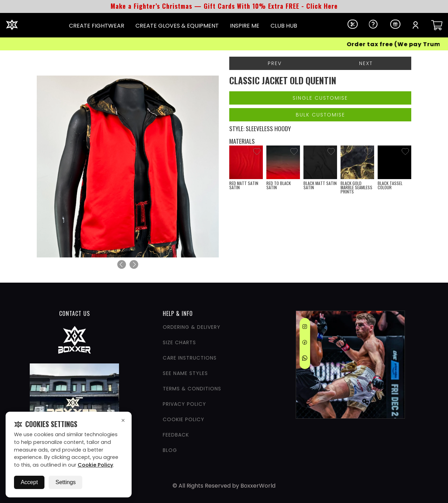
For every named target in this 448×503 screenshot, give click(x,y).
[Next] (134, 265)
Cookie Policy (95, 465)
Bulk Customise (320, 115)
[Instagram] (305, 328)
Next (366, 63)
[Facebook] (305, 343)
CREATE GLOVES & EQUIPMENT (177, 26)
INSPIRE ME (245, 26)
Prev (275, 63)
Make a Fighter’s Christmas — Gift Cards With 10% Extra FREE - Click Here (224, 6)
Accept (29, 482)
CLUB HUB (284, 26)
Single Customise (320, 98)
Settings (65, 482)
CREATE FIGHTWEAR (97, 26)
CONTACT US (75, 313)
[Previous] (122, 265)
